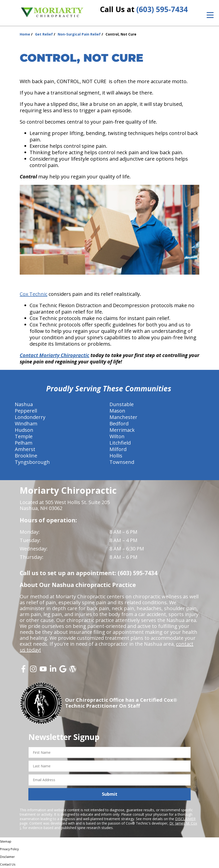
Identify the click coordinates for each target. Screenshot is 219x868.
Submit (110, 794)
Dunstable (122, 404)
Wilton (117, 436)
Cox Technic (34, 294)
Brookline (26, 456)
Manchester (123, 417)
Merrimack (122, 430)
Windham (26, 424)
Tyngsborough (32, 462)
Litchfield (120, 443)
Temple (24, 436)
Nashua (24, 404)
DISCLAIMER (185, 819)
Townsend (122, 462)
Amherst (25, 449)
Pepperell (26, 411)
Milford (118, 449)
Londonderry (30, 417)
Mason (117, 411)
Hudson (24, 430)
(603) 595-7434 (162, 9)
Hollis (116, 456)
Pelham (24, 443)
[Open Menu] (210, 15)
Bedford (119, 424)
